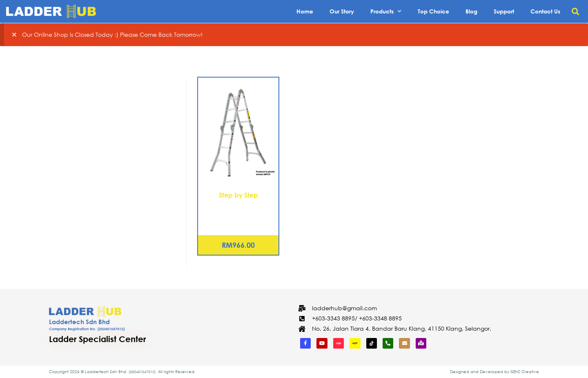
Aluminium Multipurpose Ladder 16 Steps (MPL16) (238, 210)
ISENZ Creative (525, 372)
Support (504, 11)
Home (305, 11)
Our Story (342, 11)
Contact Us (545, 11)
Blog (471, 11)
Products (386, 11)
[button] (575, 12)
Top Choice (433, 11)
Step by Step (238, 195)
